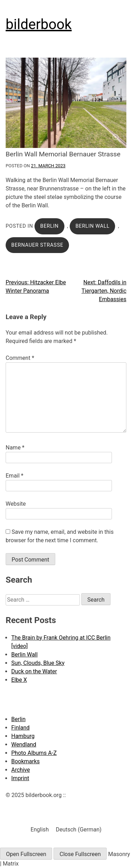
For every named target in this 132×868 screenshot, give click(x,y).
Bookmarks (26, 761)
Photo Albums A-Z (34, 753)
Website (16, 504)
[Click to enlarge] (66, 103)
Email (14, 476)
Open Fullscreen (26, 854)
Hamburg (23, 736)
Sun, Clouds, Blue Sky (38, 663)
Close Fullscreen (80, 854)
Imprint (20, 778)
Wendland (24, 744)
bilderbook (39, 24)
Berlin (49, 226)
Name (15, 448)
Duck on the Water (34, 671)
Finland (20, 728)
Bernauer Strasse (37, 245)
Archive (21, 770)
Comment (20, 358)
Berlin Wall (92, 226)
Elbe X (19, 680)
